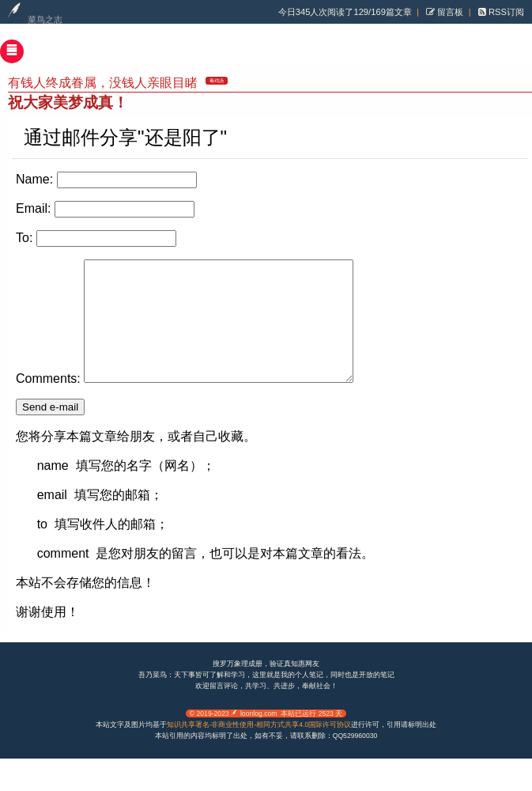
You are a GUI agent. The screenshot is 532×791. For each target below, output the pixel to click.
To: (24, 238)
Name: (34, 179)
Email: (33, 208)
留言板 (449, 12)
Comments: (48, 402)
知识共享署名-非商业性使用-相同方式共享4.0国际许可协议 (259, 748)
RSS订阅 (505, 12)
